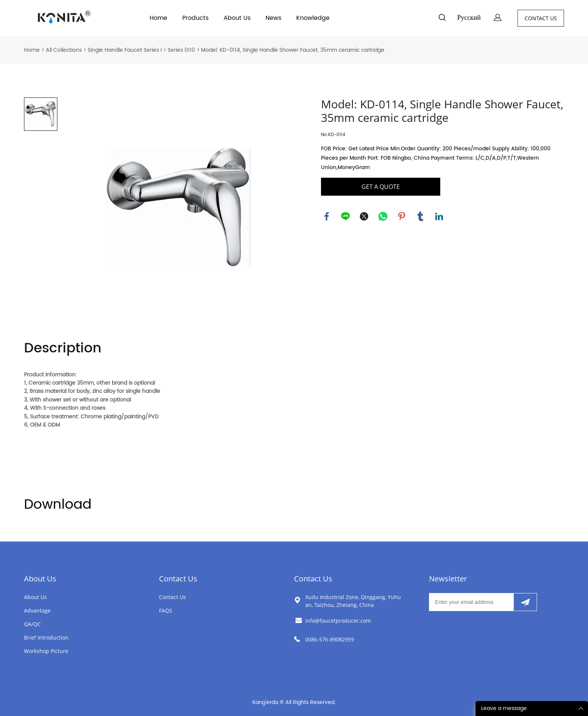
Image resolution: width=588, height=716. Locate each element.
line (345, 216)
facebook (327, 216)
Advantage (37, 610)
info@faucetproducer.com (338, 621)
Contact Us (178, 579)
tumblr (420, 216)
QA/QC (32, 624)
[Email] (471, 602)
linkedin (439, 216)
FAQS (166, 610)
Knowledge (313, 18)
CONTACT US (541, 18)
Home (158, 18)
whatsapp (383, 216)
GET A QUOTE (381, 187)
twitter (364, 216)
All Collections (64, 50)
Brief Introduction (46, 637)
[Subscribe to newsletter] (525, 602)
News (273, 18)
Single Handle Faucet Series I (125, 50)
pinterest (402, 216)
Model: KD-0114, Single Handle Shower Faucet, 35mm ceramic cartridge (293, 50)
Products (195, 18)
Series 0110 (181, 50)
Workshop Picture (46, 651)
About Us (237, 18)
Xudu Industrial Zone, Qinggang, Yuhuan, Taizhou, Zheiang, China (353, 601)
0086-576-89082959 (330, 639)
